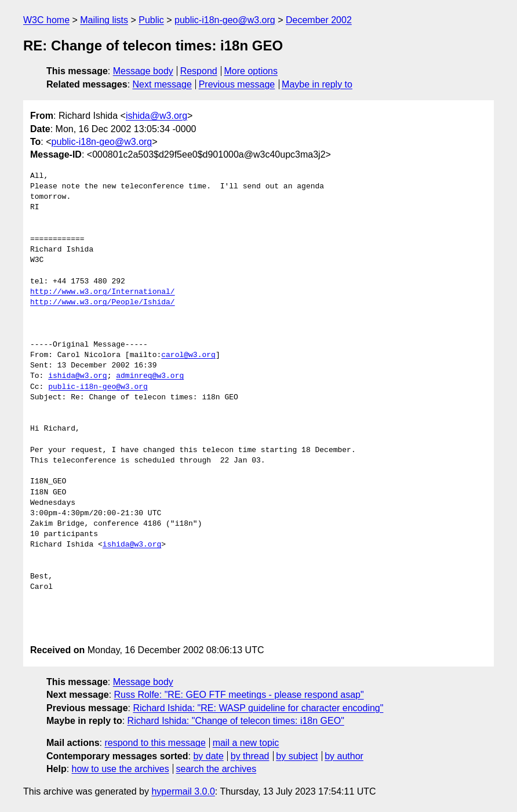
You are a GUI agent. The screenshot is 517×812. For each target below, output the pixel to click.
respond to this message (155, 743)
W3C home (46, 20)
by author (344, 756)
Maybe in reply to (317, 84)
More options (251, 71)
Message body (143, 71)
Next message (162, 84)
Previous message (237, 84)
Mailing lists (104, 20)
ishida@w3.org (156, 116)
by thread (250, 756)
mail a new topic (246, 743)
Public (151, 20)
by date (208, 756)
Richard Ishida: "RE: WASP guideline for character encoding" (258, 708)
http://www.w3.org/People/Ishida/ (103, 303)
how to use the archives (121, 769)
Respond (199, 71)
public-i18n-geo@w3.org (225, 20)
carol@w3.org (188, 355)
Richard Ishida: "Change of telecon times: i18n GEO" (236, 721)
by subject (297, 756)
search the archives (216, 769)
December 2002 (319, 20)
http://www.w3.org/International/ (103, 292)
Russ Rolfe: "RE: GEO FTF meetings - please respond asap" (239, 695)
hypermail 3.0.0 (183, 791)
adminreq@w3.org (150, 376)
